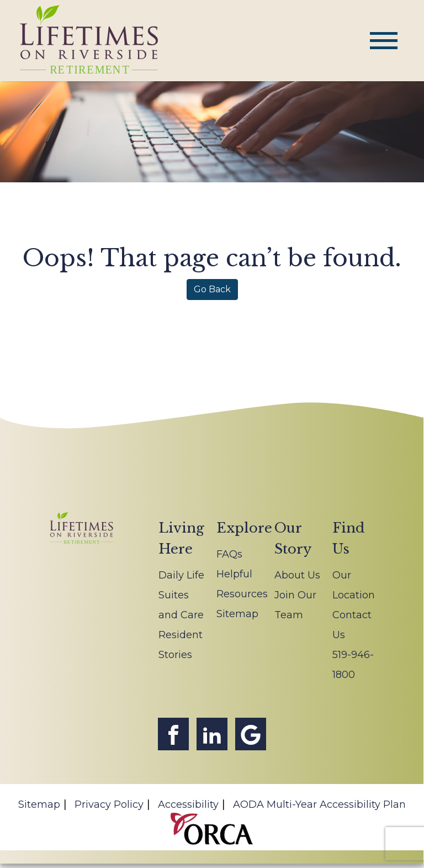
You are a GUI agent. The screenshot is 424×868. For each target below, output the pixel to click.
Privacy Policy (109, 804)
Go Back (212, 289)
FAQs (229, 554)
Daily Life (181, 575)
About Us (297, 575)
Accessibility (188, 804)
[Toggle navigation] (384, 41)
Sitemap (237, 614)
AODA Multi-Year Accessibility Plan (319, 804)
